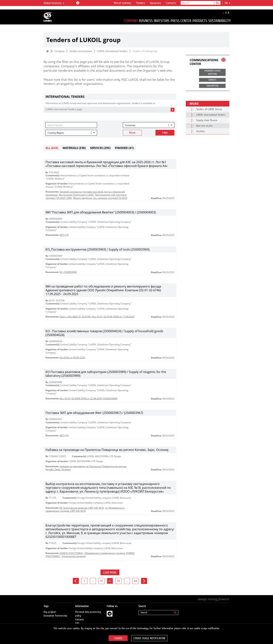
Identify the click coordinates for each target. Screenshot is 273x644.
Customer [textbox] (130, 125)
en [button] (227, 3)
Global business (54, 3)
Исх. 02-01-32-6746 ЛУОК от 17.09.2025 (113, 317)
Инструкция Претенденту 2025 (76, 195)
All (52, 148)
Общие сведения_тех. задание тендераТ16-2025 (100, 198)
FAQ (77, 620)
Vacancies (155, 3)
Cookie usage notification (149, 638)
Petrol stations (123, 3)
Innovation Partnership (55, 612)
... (93, 581)
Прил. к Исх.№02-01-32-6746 (75, 317)
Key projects (50, 608)
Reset (132, 133)
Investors (162, 21)
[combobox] (149, 125)
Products (200, 21)
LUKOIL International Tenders (112, 51)
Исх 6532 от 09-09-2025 (72, 358)
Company (131, 21)
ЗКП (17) (64, 235)
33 (118, 581)
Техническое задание (74, 556)
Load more (110, 573)
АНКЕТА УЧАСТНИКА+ (71, 553)
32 (110, 581)
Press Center (181, 21)
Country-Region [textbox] (56, 133)
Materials (74, 148)
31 (101, 581)
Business (146, 21)
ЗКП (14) (64, 435)
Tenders (141, 3)
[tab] (110, 97)
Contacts (171, 3)
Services (100, 148)
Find (165, 133)
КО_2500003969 (68, 272)
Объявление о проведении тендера (105, 553)
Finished (124, 148)
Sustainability (220, 21)
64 (136, 581)
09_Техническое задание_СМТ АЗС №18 (82, 508)
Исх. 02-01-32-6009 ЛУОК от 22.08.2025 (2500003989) (88, 398)
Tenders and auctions (81, 51)
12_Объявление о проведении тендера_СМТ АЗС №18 (85, 509)
